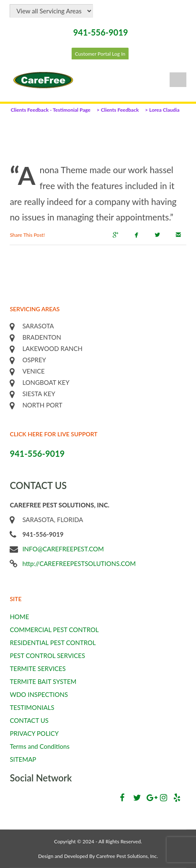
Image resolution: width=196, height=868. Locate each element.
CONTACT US (29, 720)
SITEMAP (23, 759)
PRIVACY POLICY (34, 733)
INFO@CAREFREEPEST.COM (63, 549)
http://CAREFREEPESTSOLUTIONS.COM (79, 563)
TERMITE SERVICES (38, 668)
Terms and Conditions (40, 746)
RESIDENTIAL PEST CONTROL (53, 643)
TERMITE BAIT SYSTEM (43, 681)
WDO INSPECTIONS (39, 694)
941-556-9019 (101, 32)
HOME (19, 617)
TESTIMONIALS (32, 707)
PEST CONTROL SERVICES (47, 655)
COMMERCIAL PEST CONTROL (54, 630)
